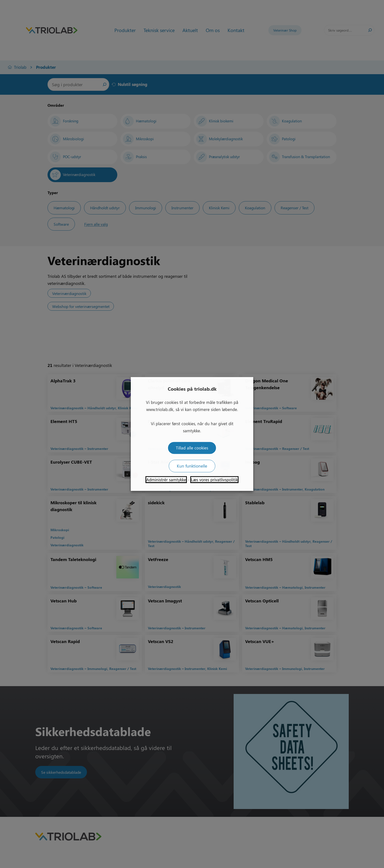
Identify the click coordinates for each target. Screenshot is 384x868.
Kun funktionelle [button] (192, 466)
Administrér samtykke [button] (166, 480)
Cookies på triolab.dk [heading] (192, 389)
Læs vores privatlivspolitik (214, 480)
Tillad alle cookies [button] (192, 448)
